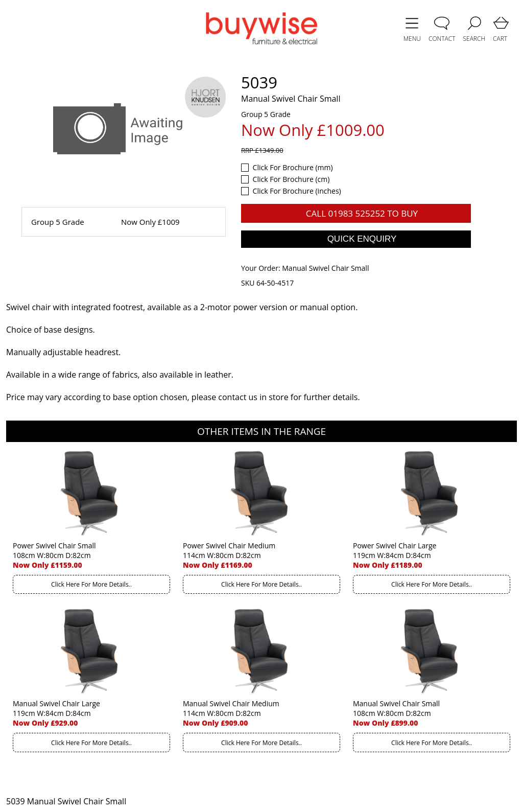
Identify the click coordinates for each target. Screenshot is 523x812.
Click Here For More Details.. (91, 584)
